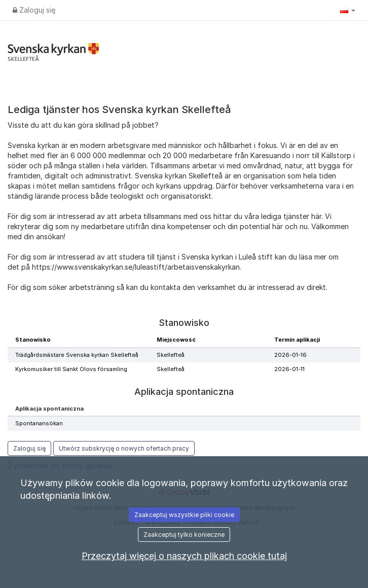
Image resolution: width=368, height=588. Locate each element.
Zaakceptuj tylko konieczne (184, 535)
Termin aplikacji (297, 340)
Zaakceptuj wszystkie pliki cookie (184, 515)
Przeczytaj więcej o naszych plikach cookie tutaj (184, 556)
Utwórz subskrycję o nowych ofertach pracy (124, 448)
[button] (348, 10)
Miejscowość (176, 340)
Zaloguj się (34, 10)
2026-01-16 (290, 355)
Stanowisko (33, 340)
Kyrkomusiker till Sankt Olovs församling (71, 369)
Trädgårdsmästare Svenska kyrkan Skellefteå (77, 355)
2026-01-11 (289, 369)
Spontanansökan (39, 423)
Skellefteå (171, 355)
